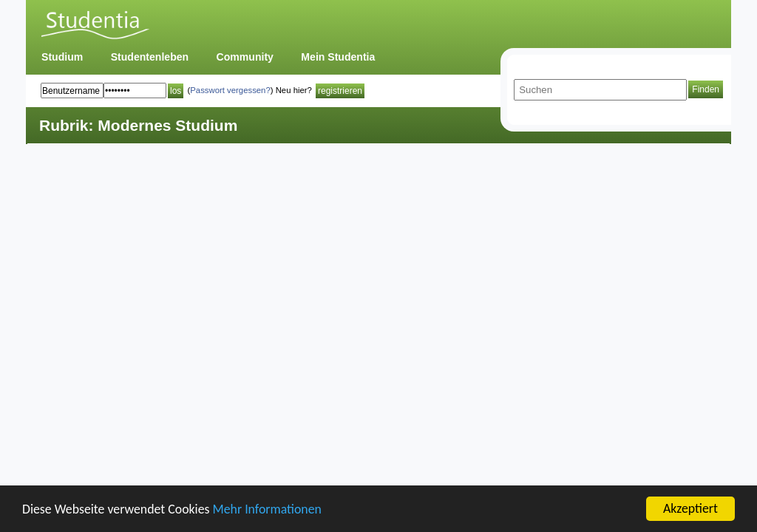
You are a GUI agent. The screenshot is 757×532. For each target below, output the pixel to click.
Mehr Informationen (267, 509)
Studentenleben (150, 57)
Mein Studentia (338, 57)
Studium (62, 57)
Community (245, 57)
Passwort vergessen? (230, 90)
